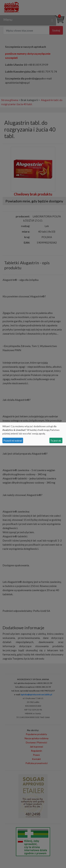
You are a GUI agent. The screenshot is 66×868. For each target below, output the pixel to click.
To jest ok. (56, 441)
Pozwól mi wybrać (13, 441)
